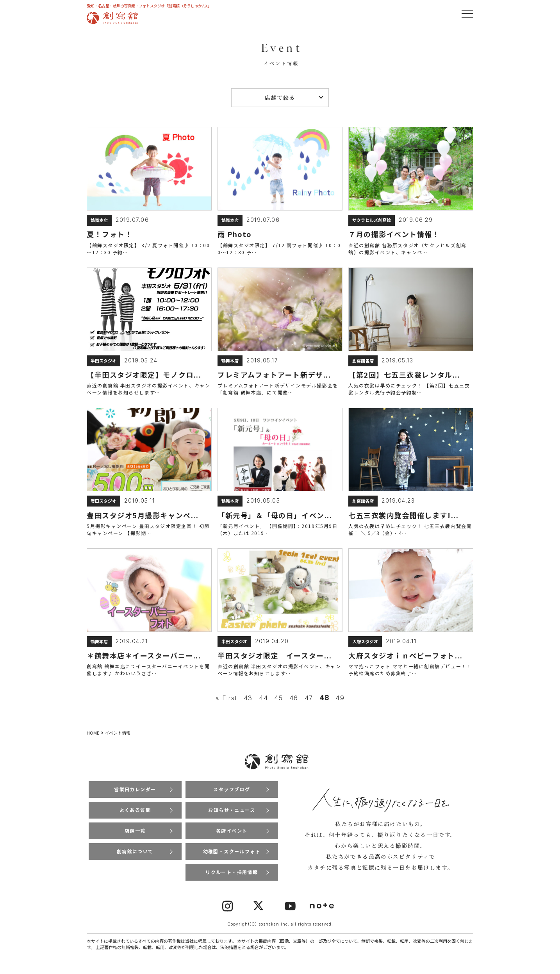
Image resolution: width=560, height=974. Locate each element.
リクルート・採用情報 (232, 875)
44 (263, 700)
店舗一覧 (135, 833)
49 (340, 700)
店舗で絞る (280, 97)
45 (278, 700)
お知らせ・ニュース (232, 812)
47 (309, 700)
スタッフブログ (232, 791)
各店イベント (232, 833)
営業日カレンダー (135, 791)
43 (248, 700)
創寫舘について (135, 854)
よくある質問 (135, 812)
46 (294, 700)
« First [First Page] (226, 700)
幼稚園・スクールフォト (232, 854)
